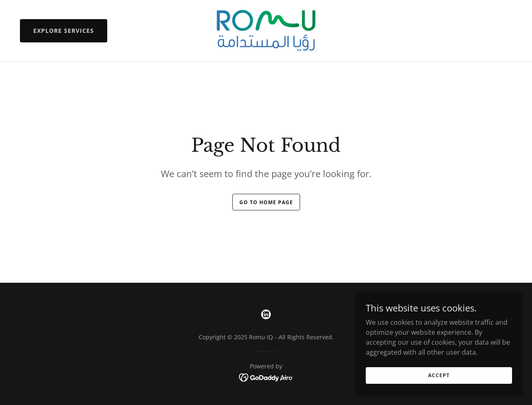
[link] (266, 30)
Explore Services (64, 31)
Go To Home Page (266, 202)
